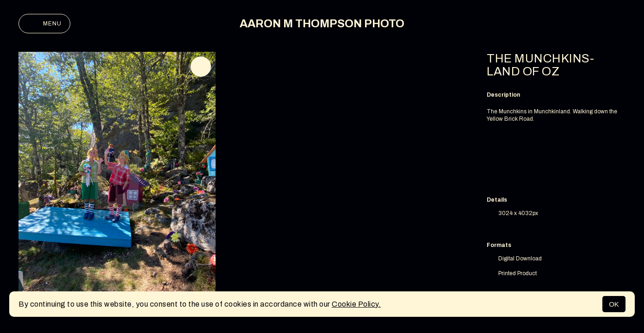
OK (614, 304)
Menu (44, 24)
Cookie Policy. (356, 304)
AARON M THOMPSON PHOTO (322, 24)
